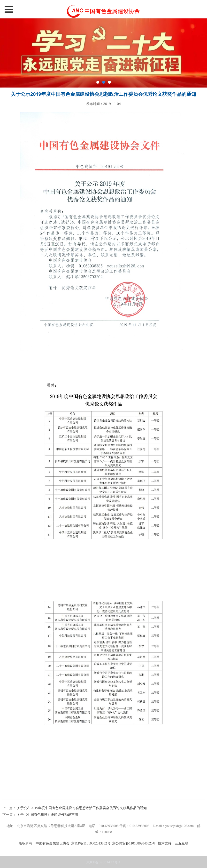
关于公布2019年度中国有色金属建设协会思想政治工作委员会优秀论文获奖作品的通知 (82, 808)
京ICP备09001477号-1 (103, 862)
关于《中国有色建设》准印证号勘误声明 (47, 815)
